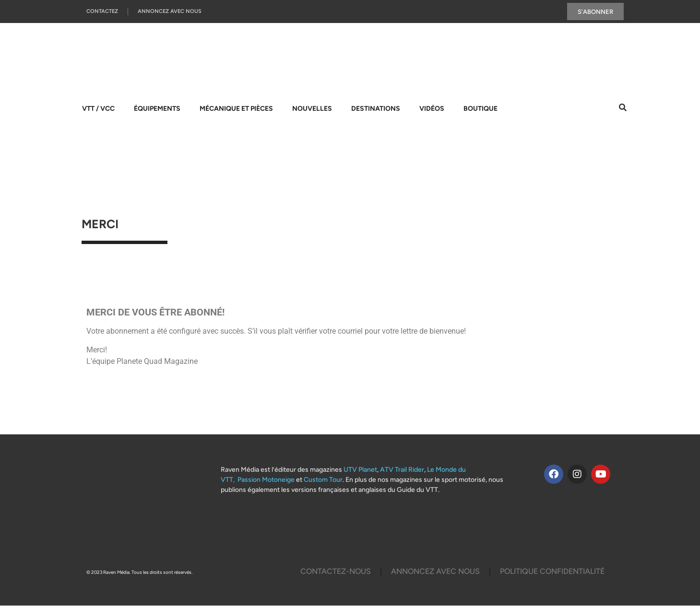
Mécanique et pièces (236, 109)
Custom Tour (323, 480)
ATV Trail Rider (402, 470)
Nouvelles (312, 109)
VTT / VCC (98, 109)
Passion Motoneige (266, 480)
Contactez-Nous (336, 572)
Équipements (157, 109)
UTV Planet (360, 470)
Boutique (481, 109)
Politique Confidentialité (552, 572)
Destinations (376, 109)
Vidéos (432, 109)
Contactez (102, 12)
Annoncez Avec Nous (170, 12)
